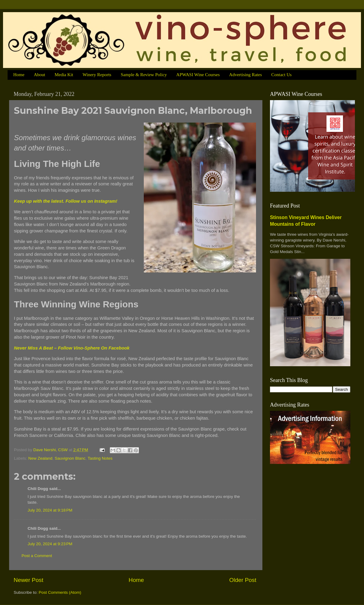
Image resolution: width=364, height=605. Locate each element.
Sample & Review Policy (144, 75)
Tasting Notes (100, 458)
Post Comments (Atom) (60, 592)
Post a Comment (37, 556)
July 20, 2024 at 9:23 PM (50, 544)
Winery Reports (97, 75)
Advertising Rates (245, 75)
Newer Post (29, 580)
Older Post (243, 580)
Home (19, 75)
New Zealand (40, 458)
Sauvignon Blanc (70, 458)
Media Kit (64, 75)
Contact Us (281, 75)
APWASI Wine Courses (198, 75)
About (39, 75)
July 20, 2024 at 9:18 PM (50, 510)
